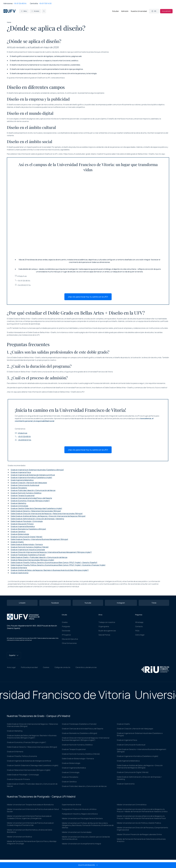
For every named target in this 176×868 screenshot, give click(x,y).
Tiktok (154, 603)
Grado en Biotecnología (20, 534)
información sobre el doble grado (101, 332)
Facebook (55, 603)
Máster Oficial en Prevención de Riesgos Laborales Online (139, 834)
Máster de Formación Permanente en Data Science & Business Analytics (141, 840)
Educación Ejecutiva (70, 639)
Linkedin (22, 603)
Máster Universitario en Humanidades (77, 832)
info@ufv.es (21, 276)
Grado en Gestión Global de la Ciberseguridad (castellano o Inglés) (36, 508)
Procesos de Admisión (101, 383)
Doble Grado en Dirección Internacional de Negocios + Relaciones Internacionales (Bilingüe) (47, 514)
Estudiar (116, 11)
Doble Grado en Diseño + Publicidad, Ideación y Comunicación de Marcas (39, 557)
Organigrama (104, 626)
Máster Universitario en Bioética (19, 837)
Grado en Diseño (17, 542)
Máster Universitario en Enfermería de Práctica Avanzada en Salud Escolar (33, 810)
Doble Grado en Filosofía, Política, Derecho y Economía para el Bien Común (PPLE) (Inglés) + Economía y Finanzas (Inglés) (58, 565)
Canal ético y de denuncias (86, 667)
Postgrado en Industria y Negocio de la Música (80, 814)
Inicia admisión (166, 11)
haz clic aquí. (160, 154)
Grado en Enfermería (19, 568)
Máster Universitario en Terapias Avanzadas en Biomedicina (30, 805)
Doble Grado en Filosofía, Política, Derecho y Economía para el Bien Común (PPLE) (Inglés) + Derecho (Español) (54, 562)
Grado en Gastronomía (20, 573)
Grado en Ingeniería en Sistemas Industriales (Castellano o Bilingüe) (37, 470)
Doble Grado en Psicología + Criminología (27, 521)
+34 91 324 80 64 (20, 3)
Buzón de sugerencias (107, 631)
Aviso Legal (11, 667)
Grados (65, 622)
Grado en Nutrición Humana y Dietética (26, 493)
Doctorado (66, 631)
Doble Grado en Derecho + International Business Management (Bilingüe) (39, 539)
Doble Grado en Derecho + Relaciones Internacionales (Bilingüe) (36, 511)
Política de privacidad (29, 667)
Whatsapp (139, 622)
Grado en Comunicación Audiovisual (25, 485)
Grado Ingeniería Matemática (22, 480)
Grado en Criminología (19, 506)
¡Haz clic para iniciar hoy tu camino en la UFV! (88, 297)
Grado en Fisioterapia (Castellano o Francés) (28, 555)
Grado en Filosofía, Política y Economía (22, 756)
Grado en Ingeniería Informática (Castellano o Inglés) (31, 477)
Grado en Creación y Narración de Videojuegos (29, 483)
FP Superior (66, 635)
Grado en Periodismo (19, 488)
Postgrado (66, 626)
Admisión (125, 11)
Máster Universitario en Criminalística (132, 805)
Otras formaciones (69, 643)
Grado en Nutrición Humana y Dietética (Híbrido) (30, 547)
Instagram (121, 603)
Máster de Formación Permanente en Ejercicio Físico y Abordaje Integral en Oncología (32, 842)
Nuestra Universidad (139, 11)
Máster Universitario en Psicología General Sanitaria (82, 818)
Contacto (139, 626)
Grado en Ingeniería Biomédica (23, 526)
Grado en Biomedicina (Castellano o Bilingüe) (28, 529)
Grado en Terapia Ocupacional (23, 495)
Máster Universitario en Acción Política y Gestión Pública (139, 823)
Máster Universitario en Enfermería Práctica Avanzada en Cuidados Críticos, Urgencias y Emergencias (29, 817)
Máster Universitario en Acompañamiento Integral (81, 844)
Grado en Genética (18, 532)
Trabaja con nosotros (107, 622)
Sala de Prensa (104, 635)
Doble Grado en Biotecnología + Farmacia (27, 544)
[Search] (44, 11)
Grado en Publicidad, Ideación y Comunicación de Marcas (33, 490)
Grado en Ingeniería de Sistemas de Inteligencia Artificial (33, 475)
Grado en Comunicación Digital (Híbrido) (27, 537)
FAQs (137, 631)
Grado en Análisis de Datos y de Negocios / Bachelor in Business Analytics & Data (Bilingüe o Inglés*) (50, 570)
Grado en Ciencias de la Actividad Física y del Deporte (31, 498)
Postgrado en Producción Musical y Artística (79, 809)
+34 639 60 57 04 (23, 285)
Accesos (35, 11)
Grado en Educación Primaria (22, 524)
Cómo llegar (140, 635)
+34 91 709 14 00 (45, 3)
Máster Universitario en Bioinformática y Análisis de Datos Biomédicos (30, 831)
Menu (24, 11)
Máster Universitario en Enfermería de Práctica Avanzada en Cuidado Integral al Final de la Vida (30, 824)
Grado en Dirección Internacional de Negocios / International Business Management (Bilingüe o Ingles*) (51, 552)
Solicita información (88, 865)
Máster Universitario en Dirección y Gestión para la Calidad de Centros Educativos (86, 838)
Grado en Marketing (18, 503)
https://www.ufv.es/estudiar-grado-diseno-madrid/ (83, 154)
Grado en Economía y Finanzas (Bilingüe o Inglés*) (30, 501)
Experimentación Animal (72, 805)
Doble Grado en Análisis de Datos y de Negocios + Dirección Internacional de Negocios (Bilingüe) (48, 516)
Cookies (46, 667)
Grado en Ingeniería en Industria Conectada (28, 550)
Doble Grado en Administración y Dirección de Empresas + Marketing (37, 519)
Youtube (88, 603)
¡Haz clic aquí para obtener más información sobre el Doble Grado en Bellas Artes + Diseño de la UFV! (46, 392)
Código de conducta (62, 667)
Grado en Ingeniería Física (21, 472)
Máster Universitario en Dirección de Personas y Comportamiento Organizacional (142, 829)
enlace (62, 78)
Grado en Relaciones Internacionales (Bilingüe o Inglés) (32, 560)
